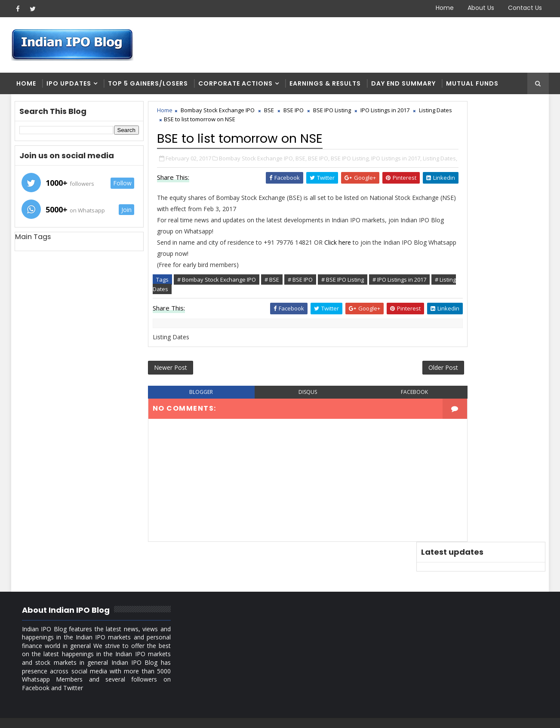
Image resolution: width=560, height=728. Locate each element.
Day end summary (403, 86)
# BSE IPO (301, 292)
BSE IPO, (320, 162)
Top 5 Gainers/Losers (148, 86)
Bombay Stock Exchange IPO (218, 114)
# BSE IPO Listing (343, 292)
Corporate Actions (235, 86)
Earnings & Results (325, 86)
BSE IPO (294, 114)
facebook (368, 408)
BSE (270, 114)
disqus (280, 408)
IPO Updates (69, 86)
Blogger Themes (158, 715)
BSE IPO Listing (333, 114)
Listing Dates (196, 123)
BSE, (302, 162)
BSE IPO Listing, (351, 162)
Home (445, 8)
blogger (192, 408)
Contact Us (525, 8)
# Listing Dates (220, 301)
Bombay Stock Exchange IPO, (257, 162)
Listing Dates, (196, 171)
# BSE (273, 292)
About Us (481, 8)
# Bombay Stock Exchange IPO (217, 292)
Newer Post (171, 382)
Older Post (387, 382)
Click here (339, 254)
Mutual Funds (472, 86)
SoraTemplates (65, 715)
